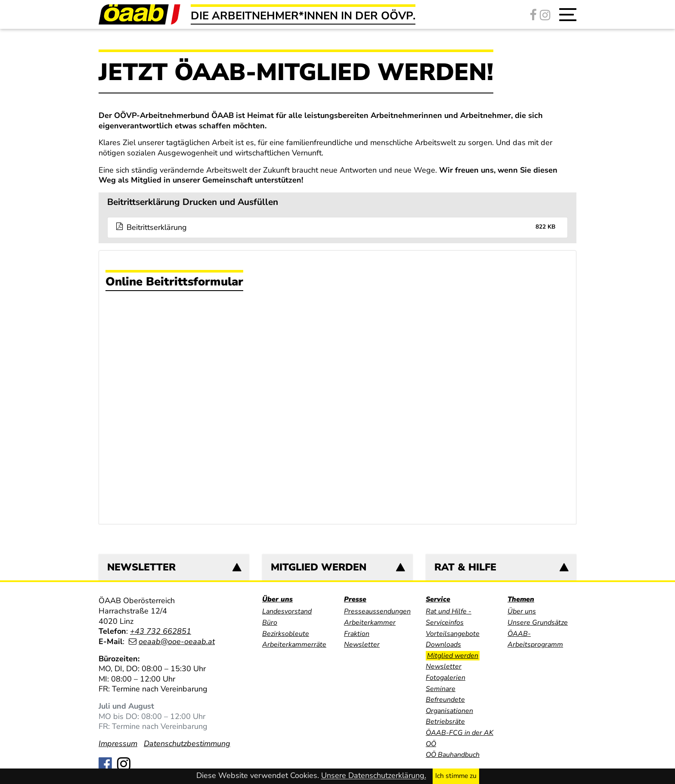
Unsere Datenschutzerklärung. (374, 776)
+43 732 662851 (161, 631)
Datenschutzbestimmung (187, 744)
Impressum (118, 744)
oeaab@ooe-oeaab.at (177, 641)
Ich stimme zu (456, 776)
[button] (568, 15)
